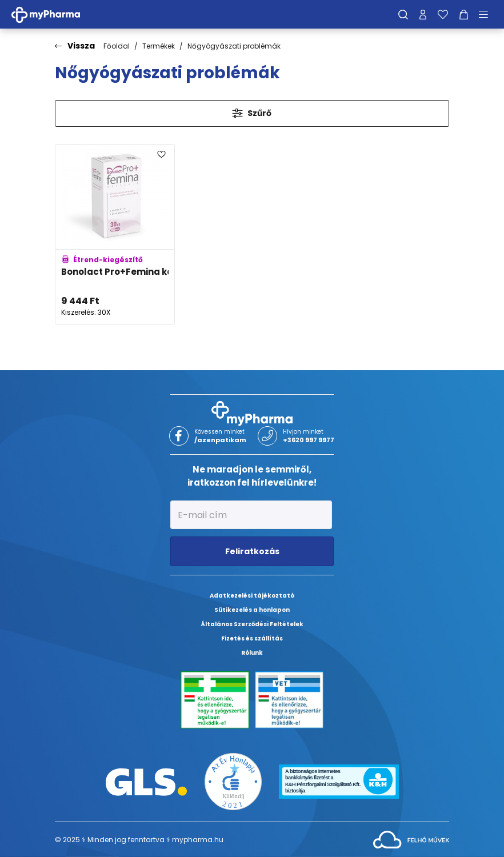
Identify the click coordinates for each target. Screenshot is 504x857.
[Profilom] (423, 14)
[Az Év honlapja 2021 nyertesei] (233, 781)
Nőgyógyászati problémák (234, 46)
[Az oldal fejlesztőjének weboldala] (411, 839)
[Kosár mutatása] (464, 14)
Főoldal (117, 46)
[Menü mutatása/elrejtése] (487, 14)
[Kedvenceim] (443, 14)
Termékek (159, 46)
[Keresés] (403, 14)
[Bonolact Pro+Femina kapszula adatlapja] (115, 235)
